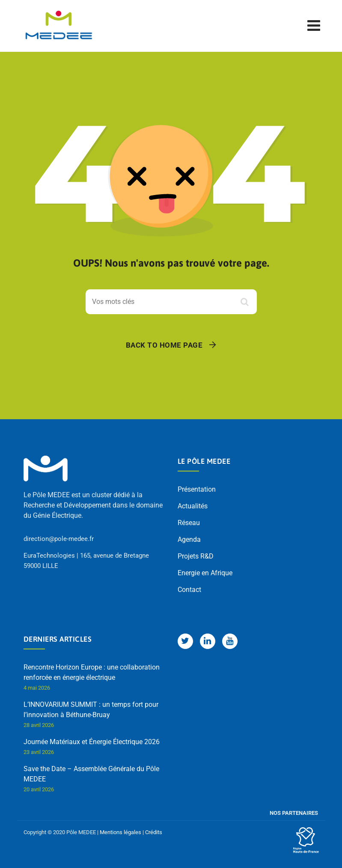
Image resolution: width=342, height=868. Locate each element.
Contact (189, 590)
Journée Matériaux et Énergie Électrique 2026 (92, 742)
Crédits (154, 832)
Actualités (193, 506)
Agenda (189, 539)
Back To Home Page (164, 345)
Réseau (189, 523)
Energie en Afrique (205, 573)
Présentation (197, 489)
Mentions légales (120, 832)
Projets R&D (196, 556)
